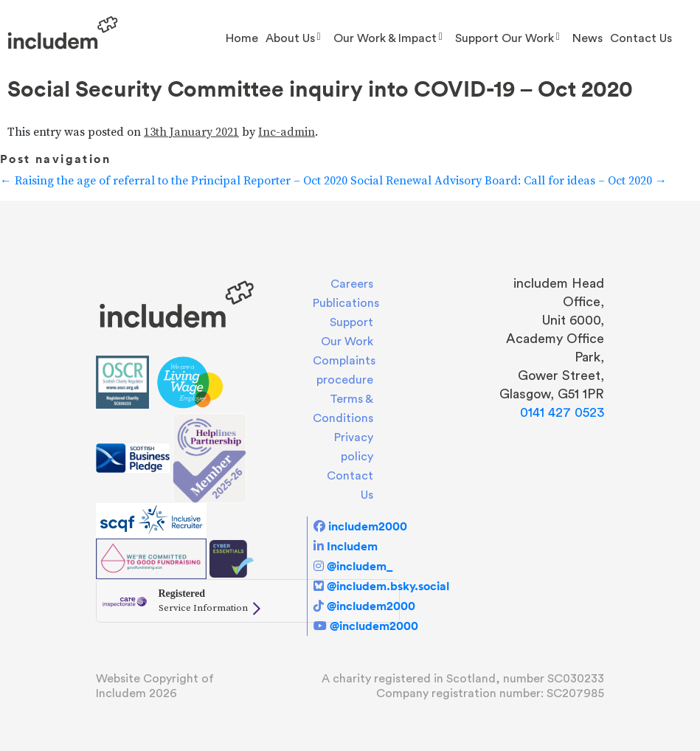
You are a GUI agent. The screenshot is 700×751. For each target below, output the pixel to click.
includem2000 (368, 526)
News (588, 38)
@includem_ (360, 566)
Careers (352, 284)
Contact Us (641, 38)
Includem (352, 546)
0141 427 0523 (562, 412)
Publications (346, 303)
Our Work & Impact (385, 38)
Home (242, 38)
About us (290, 38)
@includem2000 (371, 606)
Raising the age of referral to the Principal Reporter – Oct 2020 (174, 181)
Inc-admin (287, 132)
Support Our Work (505, 38)
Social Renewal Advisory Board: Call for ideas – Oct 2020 (509, 181)
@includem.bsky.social (388, 586)
